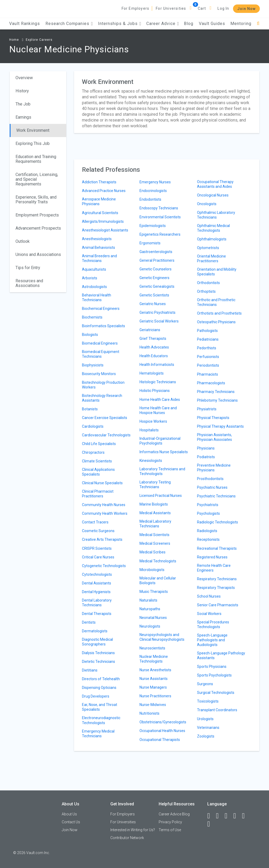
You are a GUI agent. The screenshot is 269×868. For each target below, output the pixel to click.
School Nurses (209, 596)
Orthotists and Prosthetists (219, 313)
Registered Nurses (212, 557)
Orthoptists (206, 291)
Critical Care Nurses (98, 557)
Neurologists (150, 626)
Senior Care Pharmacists (218, 605)
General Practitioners (157, 260)
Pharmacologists (211, 383)
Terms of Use (170, 830)
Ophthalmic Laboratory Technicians (216, 215)
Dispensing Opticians (99, 688)
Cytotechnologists (97, 574)
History (22, 91)
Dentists (89, 622)
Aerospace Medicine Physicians (99, 201)
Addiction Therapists (99, 182)
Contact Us (71, 822)
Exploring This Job (33, 143)
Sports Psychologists (214, 675)
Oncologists (207, 204)
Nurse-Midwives (153, 705)
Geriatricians (150, 330)
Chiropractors (93, 452)
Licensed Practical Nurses (161, 496)
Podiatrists (206, 457)
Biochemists (92, 317)
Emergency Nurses (155, 182)
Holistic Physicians (155, 391)
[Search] (258, 24)
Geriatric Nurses (153, 304)
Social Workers (209, 614)
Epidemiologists (153, 226)
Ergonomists (150, 243)
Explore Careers (39, 40)
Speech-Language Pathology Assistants (221, 655)
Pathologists (207, 331)
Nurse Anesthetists (155, 670)
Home (14, 40)
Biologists (90, 335)
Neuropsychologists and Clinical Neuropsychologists (162, 637)
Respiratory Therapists (216, 588)
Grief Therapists (153, 339)
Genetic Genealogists (157, 286)
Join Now (246, 9)
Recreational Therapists (217, 548)
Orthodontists (208, 283)
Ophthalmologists (212, 239)
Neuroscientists (152, 648)
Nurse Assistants (154, 679)
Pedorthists (207, 348)
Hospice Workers (153, 421)
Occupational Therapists (160, 740)
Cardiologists (93, 426)
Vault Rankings (25, 24)
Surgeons (205, 684)
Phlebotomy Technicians (217, 400)
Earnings (23, 117)
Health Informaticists (157, 365)
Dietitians (90, 670)
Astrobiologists (94, 287)
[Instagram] (237, 816)
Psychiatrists (208, 505)
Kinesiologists (151, 461)
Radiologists (207, 531)
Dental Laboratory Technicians (97, 603)
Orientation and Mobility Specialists (217, 272)
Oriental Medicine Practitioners (211, 259)
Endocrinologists (153, 191)
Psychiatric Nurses (212, 487)
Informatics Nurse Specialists (164, 452)
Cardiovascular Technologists (106, 435)
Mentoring (241, 24)
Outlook (23, 241)
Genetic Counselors (156, 269)
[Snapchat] (211, 824)
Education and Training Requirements (36, 159)
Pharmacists (208, 374)
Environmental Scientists (160, 217)
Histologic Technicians (158, 382)
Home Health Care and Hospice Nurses (158, 410)
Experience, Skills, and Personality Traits (36, 200)
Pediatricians (208, 339)
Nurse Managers (153, 687)
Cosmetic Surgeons (98, 531)
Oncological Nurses (213, 195)
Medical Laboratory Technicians (155, 524)
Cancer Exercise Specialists (105, 418)
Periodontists (208, 365)
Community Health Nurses (104, 505)
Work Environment (33, 130)
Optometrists (208, 248)
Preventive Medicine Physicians (214, 468)
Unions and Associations (38, 254)
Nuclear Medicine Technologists (154, 659)
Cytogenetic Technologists (104, 566)
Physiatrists (207, 409)
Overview (24, 78)
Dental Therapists (97, 614)
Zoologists (206, 736)
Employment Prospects (37, 215)
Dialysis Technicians (98, 653)
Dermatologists (95, 631)
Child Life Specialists (99, 444)
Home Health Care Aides (160, 400)
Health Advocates (154, 347)
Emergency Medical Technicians (98, 734)
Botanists (90, 409)
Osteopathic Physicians (216, 322)
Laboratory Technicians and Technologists (162, 471)
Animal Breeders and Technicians (99, 258)
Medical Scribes (152, 552)
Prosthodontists (210, 479)
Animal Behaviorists (99, 248)
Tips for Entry (28, 268)
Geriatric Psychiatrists (157, 312)
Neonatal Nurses (153, 618)
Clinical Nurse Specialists (102, 483)
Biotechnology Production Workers (103, 385)
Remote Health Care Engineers (214, 568)
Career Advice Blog (174, 814)
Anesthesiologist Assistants (105, 230)
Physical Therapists (213, 418)
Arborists (90, 278)
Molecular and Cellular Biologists (158, 581)
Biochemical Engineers (101, 309)
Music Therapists (154, 592)
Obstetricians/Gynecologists (163, 722)
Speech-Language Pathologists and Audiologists (212, 640)
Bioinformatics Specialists (104, 326)
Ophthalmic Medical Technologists (213, 228)
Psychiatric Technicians (216, 496)
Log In (223, 8)
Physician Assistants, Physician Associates (214, 437)
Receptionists (208, 539)
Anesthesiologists (97, 239)
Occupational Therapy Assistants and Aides (215, 184)
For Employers (136, 8)
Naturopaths (150, 609)
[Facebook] (211, 816)
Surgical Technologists (216, 693)
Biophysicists (93, 365)
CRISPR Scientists (97, 548)
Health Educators (154, 356)
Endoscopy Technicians (159, 208)
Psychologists (208, 513)
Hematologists (152, 373)
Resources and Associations (29, 283)
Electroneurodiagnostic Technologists (101, 720)
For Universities (171, 8)
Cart (202, 8)
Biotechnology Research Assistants (102, 398)
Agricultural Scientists (100, 213)
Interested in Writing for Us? (133, 830)
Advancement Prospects (38, 228)
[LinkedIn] (220, 816)
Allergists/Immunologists (103, 221)
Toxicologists (208, 701)
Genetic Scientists (154, 295)
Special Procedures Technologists (213, 624)
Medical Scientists (154, 535)
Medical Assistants (155, 513)
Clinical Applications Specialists (98, 472)
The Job (23, 104)
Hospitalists (149, 430)
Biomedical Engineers (100, 343)
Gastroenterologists (156, 252)
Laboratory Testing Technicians (155, 485)
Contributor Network (127, 838)
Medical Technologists (158, 561)
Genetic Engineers (154, 278)
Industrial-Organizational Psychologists (160, 441)
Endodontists (150, 199)
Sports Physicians (212, 667)
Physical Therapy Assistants (220, 426)
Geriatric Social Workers (159, 321)
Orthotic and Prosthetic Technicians (216, 302)
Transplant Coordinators (217, 710)
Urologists (205, 719)
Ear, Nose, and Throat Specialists (100, 707)
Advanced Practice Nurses (104, 191)
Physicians (206, 448)
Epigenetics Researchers (160, 234)
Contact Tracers (95, 522)
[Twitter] (228, 816)
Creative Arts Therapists (102, 539)
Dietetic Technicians (99, 662)
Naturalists (148, 600)
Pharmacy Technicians (216, 392)
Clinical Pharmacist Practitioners (98, 494)
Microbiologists (152, 570)
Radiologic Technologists (218, 522)
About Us (69, 814)
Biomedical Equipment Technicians (101, 354)
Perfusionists (208, 357)
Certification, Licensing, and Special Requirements (37, 179)
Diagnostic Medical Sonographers (97, 642)
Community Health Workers (105, 513)
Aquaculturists (94, 269)
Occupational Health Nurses (162, 731)
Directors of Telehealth (101, 679)
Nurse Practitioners (155, 696)
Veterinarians (208, 728)
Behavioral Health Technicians (97, 297)
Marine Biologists (154, 504)
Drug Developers (96, 696)
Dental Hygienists (96, 592)
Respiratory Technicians (217, 579)
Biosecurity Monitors (99, 374)
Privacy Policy (170, 822)
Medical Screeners (155, 543)
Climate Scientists (97, 461)
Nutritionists (149, 713)
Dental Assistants (97, 583)
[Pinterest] (246, 816)
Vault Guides (212, 24)
